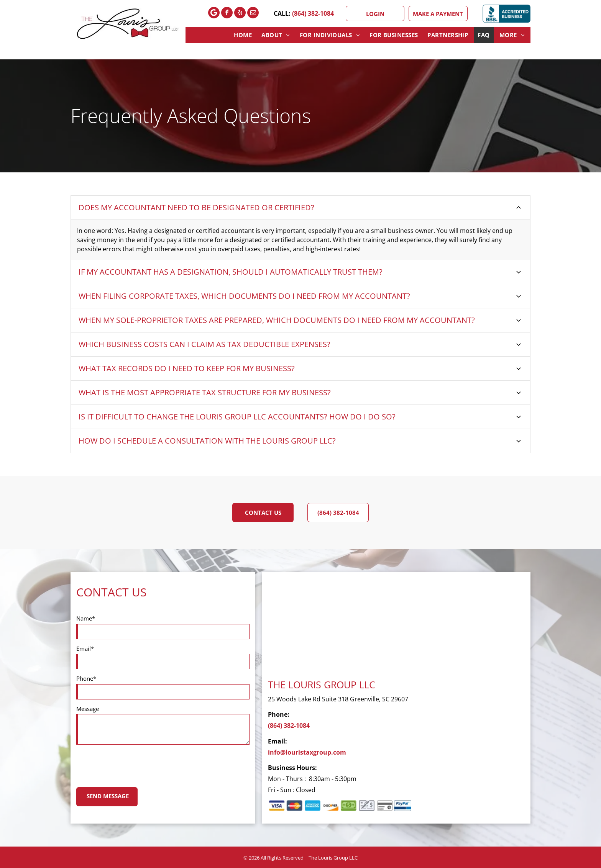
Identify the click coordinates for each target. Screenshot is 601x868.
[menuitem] (244, 35)
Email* (85, 649)
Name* (86, 618)
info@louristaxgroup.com (307, 752)
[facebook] (227, 14)
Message (88, 709)
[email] (253, 14)
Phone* (86, 678)
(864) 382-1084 (313, 13)
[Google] (214, 14)
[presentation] (135, 765)
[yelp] (240, 14)
